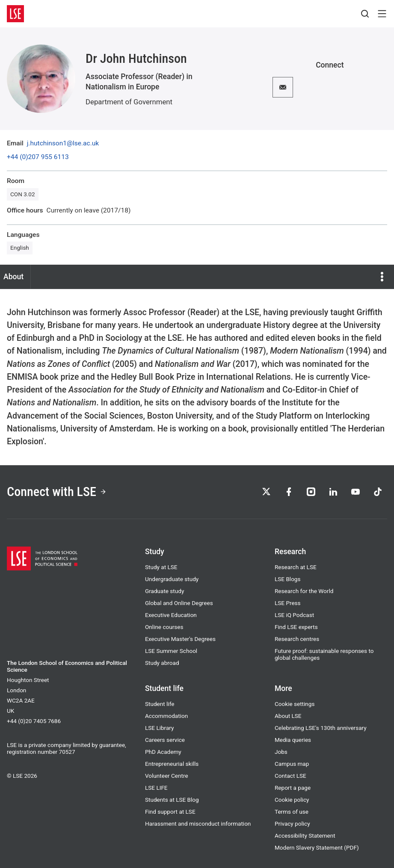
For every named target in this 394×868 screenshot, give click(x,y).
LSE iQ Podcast (294, 615)
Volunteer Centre (167, 776)
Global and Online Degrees (179, 603)
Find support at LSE (170, 812)
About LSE (288, 716)
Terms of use (292, 812)
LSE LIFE (156, 788)
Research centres (297, 639)
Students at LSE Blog (172, 800)
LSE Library (159, 728)
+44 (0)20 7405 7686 (34, 721)
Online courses (164, 627)
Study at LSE (161, 567)
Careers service (165, 740)
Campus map (292, 764)
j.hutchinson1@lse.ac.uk (63, 144)
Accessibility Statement (305, 836)
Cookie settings (295, 704)
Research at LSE (296, 567)
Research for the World (304, 591)
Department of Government (129, 102)
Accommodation (166, 716)
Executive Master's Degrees (180, 639)
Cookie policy (292, 800)
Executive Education (171, 615)
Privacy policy (292, 824)
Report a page (293, 788)
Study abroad (162, 663)
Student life (160, 704)
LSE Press (288, 603)
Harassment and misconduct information (198, 824)
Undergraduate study (172, 579)
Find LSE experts (296, 627)
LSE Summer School (171, 651)
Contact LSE (290, 776)
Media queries (293, 740)
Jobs (281, 752)
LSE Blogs (287, 579)
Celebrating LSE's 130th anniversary (321, 728)
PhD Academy (163, 752)
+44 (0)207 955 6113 (38, 157)
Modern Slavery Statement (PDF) (317, 847)
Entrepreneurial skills (172, 764)
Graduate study (164, 591)
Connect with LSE (57, 492)
